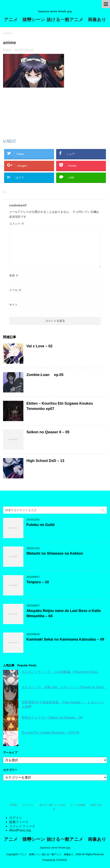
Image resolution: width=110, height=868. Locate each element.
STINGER (62, 860)
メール (15, 290)
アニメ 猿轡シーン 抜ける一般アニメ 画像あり (55, 20)
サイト (13, 305)
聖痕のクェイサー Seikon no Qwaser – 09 (52, 718)
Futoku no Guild (40, 525)
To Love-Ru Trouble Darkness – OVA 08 (50, 733)
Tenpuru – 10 (38, 582)
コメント (17, 224)
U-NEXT (9, 141)
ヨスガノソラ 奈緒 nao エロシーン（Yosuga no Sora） (64, 687)
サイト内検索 (78, 805)
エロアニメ (28, 805)
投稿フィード (19, 822)
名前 (14, 275)
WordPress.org (20, 830)
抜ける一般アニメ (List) (52, 805)
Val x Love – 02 (39, 346)
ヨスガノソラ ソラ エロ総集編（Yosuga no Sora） (61, 672)
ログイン (16, 818)
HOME (13, 805)
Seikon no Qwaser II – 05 (48, 432)
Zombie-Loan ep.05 (45, 375)
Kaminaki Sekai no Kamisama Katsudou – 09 (65, 639)
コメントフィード (22, 826)
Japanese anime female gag (55, 848)
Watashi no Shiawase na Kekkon (55, 553)
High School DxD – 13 (45, 461)
